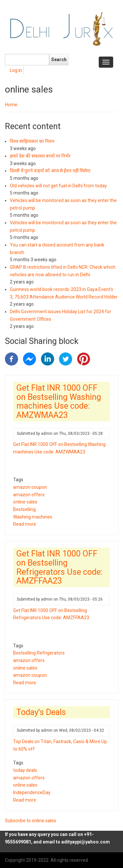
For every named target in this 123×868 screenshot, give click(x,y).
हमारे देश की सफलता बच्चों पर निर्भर (40, 156)
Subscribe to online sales (31, 821)
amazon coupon (30, 487)
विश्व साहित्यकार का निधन (32, 141)
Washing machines (33, 517)
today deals (25, 770)
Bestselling (24, 509)
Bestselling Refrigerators (39, 653)
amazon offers (29, 495)
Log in (16, 70)
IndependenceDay (32, 792)
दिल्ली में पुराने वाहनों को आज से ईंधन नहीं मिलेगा (50, 171)
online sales (25, 502)
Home (11, 105)
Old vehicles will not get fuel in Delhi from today (58, 186)
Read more (25, 524)
